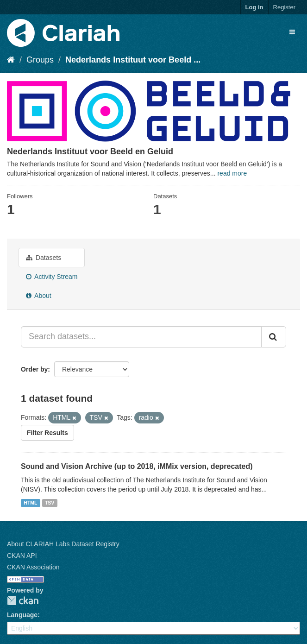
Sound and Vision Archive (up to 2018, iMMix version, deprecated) (137, 466)
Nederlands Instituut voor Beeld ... (133, 60)
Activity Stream (52, 277)
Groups (40, 60)
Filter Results (47, 433)
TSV (50, 503)
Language (22, 615)
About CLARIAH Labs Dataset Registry (63, 544)
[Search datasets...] (141, 337)
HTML (30, 503)
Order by (34, 369)
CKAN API (22, 556)
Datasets (44, 258)
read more (232, 173)
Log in (254, 7)
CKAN (23, 601)
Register (284, 7)
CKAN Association (33, 567)
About (39, 296)
